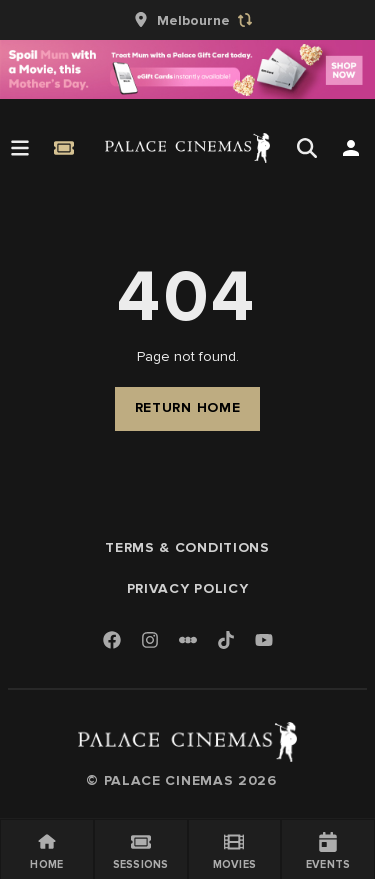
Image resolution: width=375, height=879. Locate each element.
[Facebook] (112, 641)
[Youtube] (264, 641)
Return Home (188, 407)
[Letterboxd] (188, 640)
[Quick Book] (64, 148)
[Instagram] (150, 641)
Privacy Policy (188, 588)
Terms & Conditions (187, 547)
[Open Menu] (20, 148)
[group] (188, 20)
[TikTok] (226, 640)
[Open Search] (307, 148)
